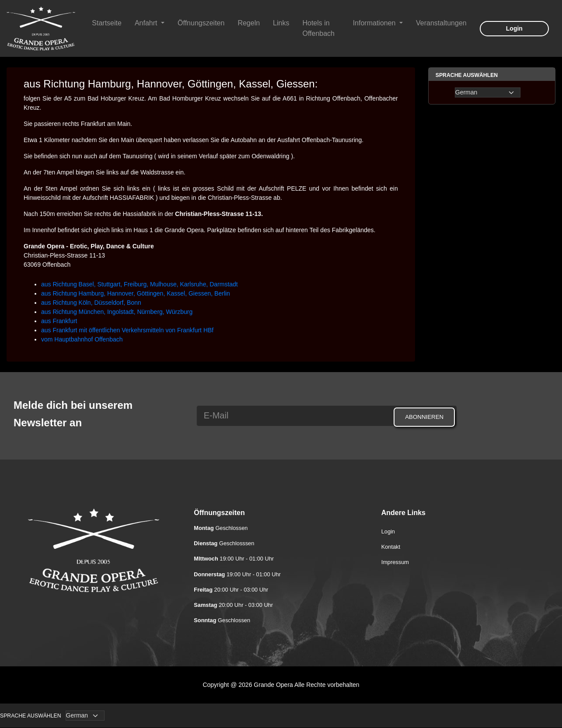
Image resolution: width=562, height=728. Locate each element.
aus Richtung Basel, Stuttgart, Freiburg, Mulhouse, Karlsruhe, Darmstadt (140, 284)
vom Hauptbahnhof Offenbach (82, 339)
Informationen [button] (375, 23)
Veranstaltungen (441, 23)
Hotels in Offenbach (318, 28)
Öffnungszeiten (201, 23)
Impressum (395, 562)
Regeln (249, 23)
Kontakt (391, 547)
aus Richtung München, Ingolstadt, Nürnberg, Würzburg (117, 312)
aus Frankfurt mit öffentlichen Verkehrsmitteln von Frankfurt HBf (127, 330)
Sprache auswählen (31, 716)
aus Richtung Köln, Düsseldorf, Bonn (91, 303)
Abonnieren (424, 417)
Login (514, 28)
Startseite (107, 23)
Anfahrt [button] (147, 23)
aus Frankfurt (59, 321)
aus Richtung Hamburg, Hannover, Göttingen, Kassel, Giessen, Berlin (136, 293)
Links (281, 23)
